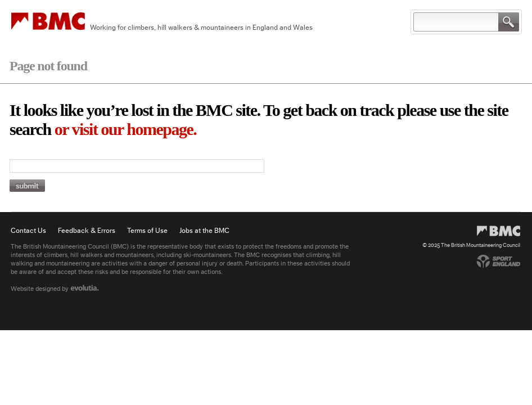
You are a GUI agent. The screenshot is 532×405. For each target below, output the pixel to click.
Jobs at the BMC (204, 230)
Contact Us (28, 230)
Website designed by (55, 289)
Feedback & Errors (87, 230)
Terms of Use (147, 230)
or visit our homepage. (126, 129)
